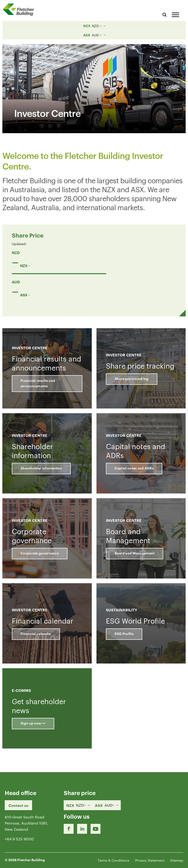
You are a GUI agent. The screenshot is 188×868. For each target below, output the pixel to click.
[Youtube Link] (96, 829)
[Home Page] (20, 10)
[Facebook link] (69, 829)
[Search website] (165, 14)
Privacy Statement (150, 860)
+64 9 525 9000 (19, 839)
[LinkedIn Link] (82, 829)
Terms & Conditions (113, 860)
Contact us (18, 805)
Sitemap (177, 860)
